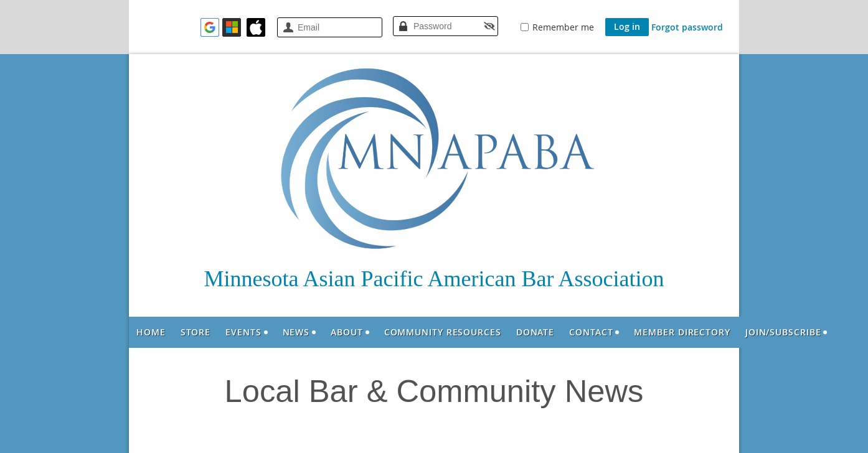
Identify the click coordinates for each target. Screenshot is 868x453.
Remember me (563, 27)
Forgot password (687, 27)
